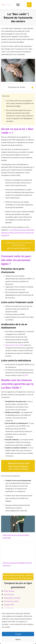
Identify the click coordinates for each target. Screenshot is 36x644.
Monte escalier (9, 591)
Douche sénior (9, 594)
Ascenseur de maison (11, 601)
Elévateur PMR (9, 605)
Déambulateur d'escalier (12, 598)
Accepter (18, 634)
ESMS (25, 375)
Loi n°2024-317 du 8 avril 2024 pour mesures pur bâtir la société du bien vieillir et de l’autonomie (18, 233)
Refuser (18, 639)
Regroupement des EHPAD (15, 345)
